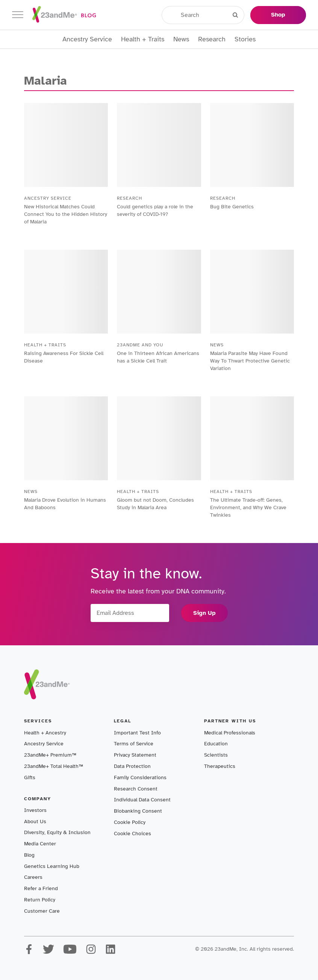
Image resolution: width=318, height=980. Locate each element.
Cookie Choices (132, 834)
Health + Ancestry (45, 733)
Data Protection (132, 766)
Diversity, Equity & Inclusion (57, 832)
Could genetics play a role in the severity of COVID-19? (155, 210)
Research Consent (136, 789)
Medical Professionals (230, 733)
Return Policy (40, 900)
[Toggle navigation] (18, 15)
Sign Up (204, 613)
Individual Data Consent (142, 800)
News (181, 39)
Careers (33, 877)
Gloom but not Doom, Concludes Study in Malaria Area (155, 504)
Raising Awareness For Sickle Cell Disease (64, 357)
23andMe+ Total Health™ (54, 766)
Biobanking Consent (138, 811)
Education (216, 744)
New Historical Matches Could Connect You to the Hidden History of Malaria (66, 214)
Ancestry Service (87, 39)
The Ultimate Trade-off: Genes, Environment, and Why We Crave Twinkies (248, 507)
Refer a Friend (41, 888)
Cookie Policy (130, 822)
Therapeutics (220, 766)
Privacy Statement (135, 755)
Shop (278, 15)
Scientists (216, 755)
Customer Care (42, 911)
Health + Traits (143, 39)
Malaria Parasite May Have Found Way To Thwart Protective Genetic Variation (250, 361)
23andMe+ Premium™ (50, 755)
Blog (29, 855)
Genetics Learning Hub (52, 866)
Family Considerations (140, 777)
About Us (35, 821)
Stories (245, 39)
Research (212, 39)
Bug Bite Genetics (232, 207)
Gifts (30, 777)
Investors (35, 810)
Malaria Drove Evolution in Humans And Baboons (65, 504)
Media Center (40, 844)
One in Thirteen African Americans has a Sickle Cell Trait (158, 357)
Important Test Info (137, 733)
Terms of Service (134, 744)
